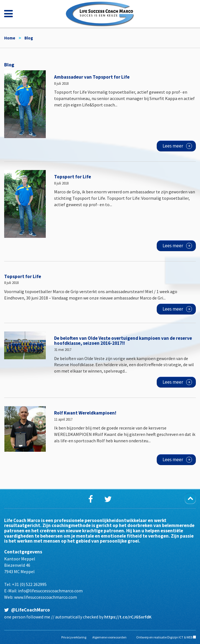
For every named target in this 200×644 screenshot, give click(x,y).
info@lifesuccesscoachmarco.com (50, 591)
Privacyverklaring (74, 637)
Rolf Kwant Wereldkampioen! (85, 413)
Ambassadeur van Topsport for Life (92, 77)
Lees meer (173, 146)
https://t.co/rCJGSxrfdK (128, 617)
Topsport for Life (73, 177)
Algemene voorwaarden (109, 637)
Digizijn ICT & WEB (180, 637)
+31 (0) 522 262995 (29, 584)
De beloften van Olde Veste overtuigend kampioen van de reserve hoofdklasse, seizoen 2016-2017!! (123, 341)
